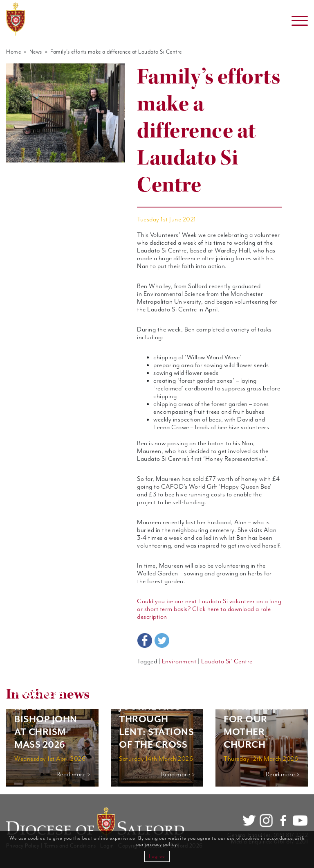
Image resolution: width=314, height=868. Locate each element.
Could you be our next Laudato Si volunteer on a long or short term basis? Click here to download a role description (209, 609)
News (36, 52)
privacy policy (161, 844)
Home (13, 52)
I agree (157, 856)
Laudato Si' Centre (227, 662)
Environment (179, 662)
